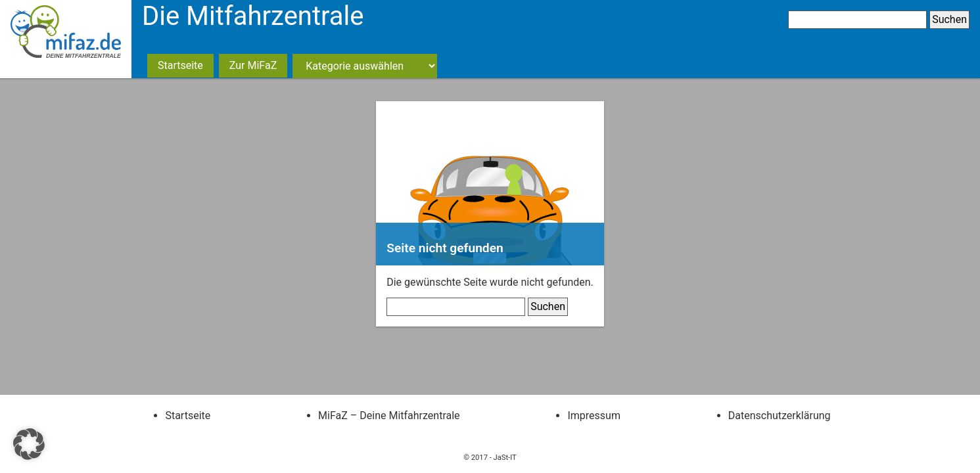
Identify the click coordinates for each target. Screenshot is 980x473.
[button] (29, 444)
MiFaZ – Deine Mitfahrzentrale (389, 416)
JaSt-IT (505, 458)
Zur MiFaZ (253, 65)
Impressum (594, 416)
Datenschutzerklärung (780, 416)
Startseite (180, 65)
